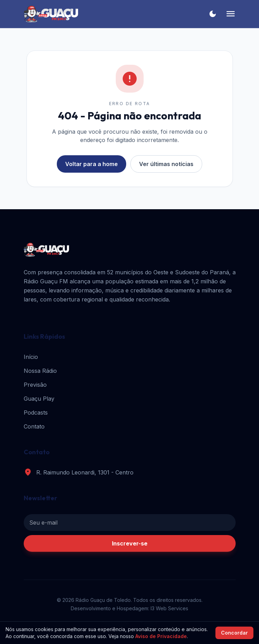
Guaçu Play (39, 399)
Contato (34, 426)
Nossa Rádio (40, 371)
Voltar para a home (92, 164)
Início (31, 357)
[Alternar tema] (213, 14)
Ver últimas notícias (166, 164)
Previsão (35, 385)
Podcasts (36, 413)
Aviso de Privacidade (161, 636)
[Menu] (230, 14)
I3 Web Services (169, 608)
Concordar (234, 633)
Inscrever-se (130, 543)
